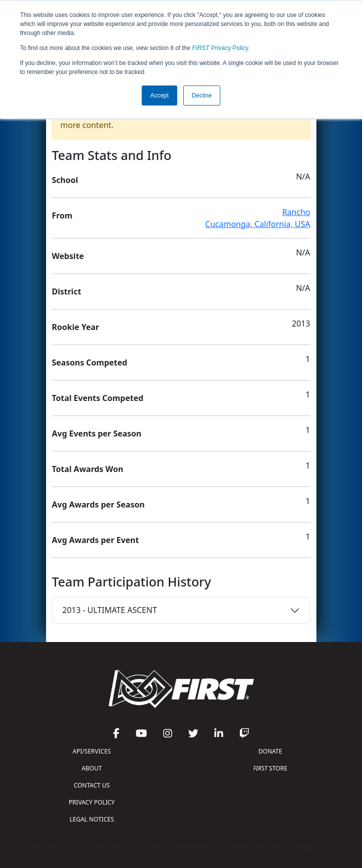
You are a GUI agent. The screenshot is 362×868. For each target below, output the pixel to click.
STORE (270, 768)
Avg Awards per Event (96, 540)
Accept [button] (159, 95)
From (62, 215)
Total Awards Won (88, 469)
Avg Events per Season (97, 433)
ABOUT (92, 768)
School (65, 180)
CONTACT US (92, 785)
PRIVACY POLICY (92, 802)
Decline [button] (202, 95)
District (67, 291)
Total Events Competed (98, 398)
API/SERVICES (92, 751)
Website (68, 256)
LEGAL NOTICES (92, 819)
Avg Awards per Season (98, 504)
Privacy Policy (220, 48)
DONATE (270, 751)
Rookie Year (76, 327)
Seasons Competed (90, 362)
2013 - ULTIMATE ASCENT (110, 610)
